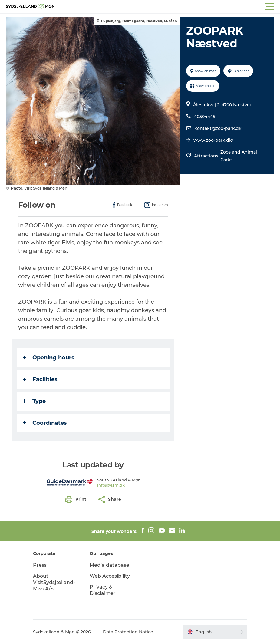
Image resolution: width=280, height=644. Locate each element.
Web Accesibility (110, 576)
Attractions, (207, 156)
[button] (167, 7)
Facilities (40, 379)
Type (34, 401)
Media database (109, 565)
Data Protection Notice (128, 632)
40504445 (205, 117)
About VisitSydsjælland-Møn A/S (54, 582)
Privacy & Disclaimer (103, 590)
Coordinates (45, 423)
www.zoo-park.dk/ (213, 140)
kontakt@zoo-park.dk (218, 128)
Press (40, 565)
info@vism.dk (111, 485)
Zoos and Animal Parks (239, 156)
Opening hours (49, 358)
